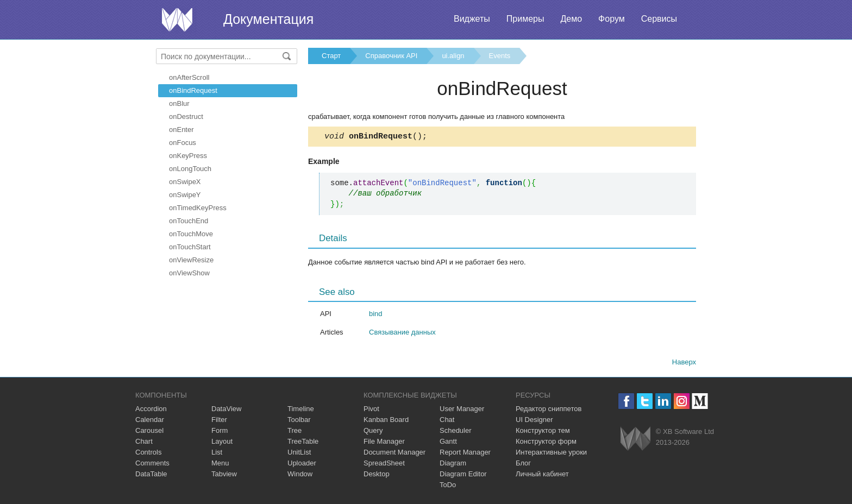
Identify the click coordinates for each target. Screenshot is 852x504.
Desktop (377, 475)
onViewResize (191, 260)
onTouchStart (190, 247)
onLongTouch (190, 169)
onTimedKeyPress (198, 208)
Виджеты (472, 19)
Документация (268, 19)
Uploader (302, 465)
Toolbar (299, 421)
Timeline (301, 410)
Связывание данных (402, 334)
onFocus (183, 143)
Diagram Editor (463, 475)
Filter (219, 421)
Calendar (150, 421)
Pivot (371, 410)
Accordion (151, 410)
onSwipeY (185, 195)
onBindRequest (193, 90)
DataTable (151, 475)
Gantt (448, 443)
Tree (295, 432)
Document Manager (394, 454)
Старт (331, 56)
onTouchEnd (189, 221)
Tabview (224, 475)
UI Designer (534, 421)
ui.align (453, 56)
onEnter (181, 130)
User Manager (462, 410)
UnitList (299, 454)
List (217, 454)
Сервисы (659, 19)
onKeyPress (188, 156)
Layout (222, 443)
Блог (523, 465)
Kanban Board (386, 421)
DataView (226, 410)
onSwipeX (185, 182)
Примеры (525, 19)
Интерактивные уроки (551, 454)
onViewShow (189, 273)
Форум (612, 19)
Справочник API (391, 56)
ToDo (448, 486)
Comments (152, 465)
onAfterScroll (189, 77)
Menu (220, 465)
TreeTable (303, 443)
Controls (148, 454)
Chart (144, 443)
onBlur (179, 103)
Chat (447, 421)
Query (373, 432)
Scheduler (456, 432)
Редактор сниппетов (549, 410)
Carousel (149, 432)
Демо (571, 19)
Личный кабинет (542, 475)
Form (220, 432)
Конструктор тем (543, 432)
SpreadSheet (384, 465)
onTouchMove (191, 234)
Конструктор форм (546, 443)
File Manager (384, 443)
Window (300, 475)
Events (500, 56)
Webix (635, 440)
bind (376, 315)
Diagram (453, 465)
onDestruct (186, 116)
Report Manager (465, 454)
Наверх (684, 364)
